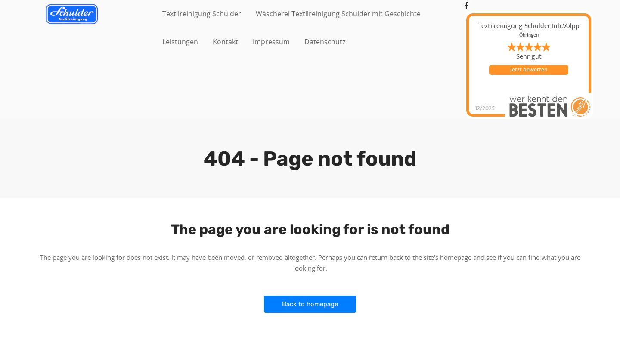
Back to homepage (310, 304)
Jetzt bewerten (529, 70)
